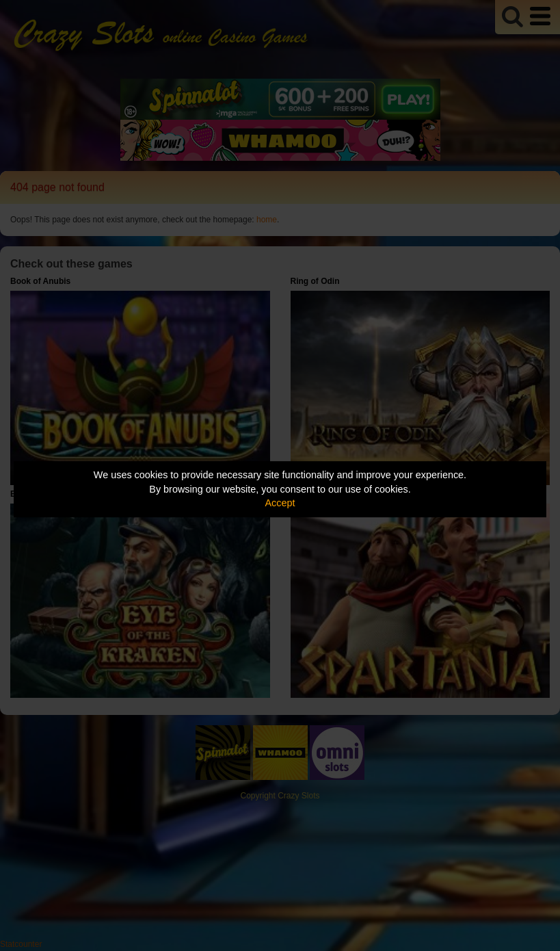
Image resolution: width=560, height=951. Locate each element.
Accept (280, 503)
